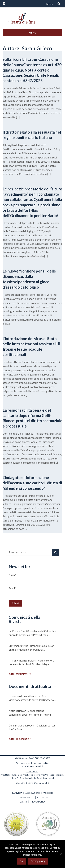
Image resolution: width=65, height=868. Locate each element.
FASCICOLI (48, 793)
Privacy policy (38, 861)
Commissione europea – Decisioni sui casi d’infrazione (32, 727)
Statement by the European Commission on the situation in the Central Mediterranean (31, 648)
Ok (21, 861)
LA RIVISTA (17, 793)
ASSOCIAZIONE (32, 793)
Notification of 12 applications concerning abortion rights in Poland (30, 713)
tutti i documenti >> (20, 739)
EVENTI (23, 802)
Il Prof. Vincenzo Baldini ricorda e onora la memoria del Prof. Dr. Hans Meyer (31, 662)
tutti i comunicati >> (20, 674)
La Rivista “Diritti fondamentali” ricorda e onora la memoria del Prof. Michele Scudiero (32, 633)
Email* (25, 592)
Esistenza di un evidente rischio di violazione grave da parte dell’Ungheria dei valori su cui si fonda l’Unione (31, 698)
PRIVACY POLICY (38, 802)
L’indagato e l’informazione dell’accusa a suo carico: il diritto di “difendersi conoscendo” (32, 483)
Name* (25, 579)
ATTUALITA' (43, 797)
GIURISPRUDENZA (26, 797)
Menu (50, 4)
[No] (61, 854)
